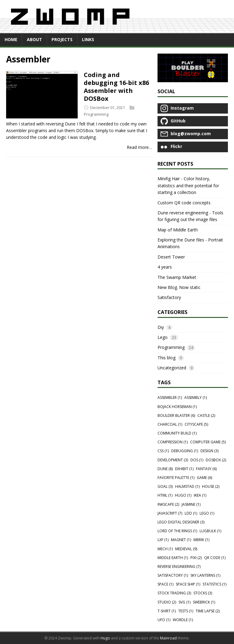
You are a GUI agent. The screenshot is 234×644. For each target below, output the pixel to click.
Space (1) (165, 584)
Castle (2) (206, 415)
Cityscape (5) (196, 424)
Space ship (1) (188, 584)
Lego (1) (207, 513)
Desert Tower (171, 257)
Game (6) (204, 478)
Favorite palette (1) (176, 478)
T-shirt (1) (167, 611)
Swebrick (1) (204, 602)
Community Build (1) (177, 433)
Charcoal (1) (170, 424)
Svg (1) (184, 602)
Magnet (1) (181, 540)
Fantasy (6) (206, 469)
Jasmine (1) (191, 504)
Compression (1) (173, 442)
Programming (96, 114)
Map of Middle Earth (178, 230)
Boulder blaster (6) (176, 415)
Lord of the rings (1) (177, 531)
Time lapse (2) (208, 611)
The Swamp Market (177, 277)
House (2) (211, 486)
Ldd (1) (191, 513)
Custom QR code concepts (184, 203)
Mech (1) (165, 549)
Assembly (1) (196, 398)
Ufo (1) (164, 620)
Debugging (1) (185, 451)
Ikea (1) (200, 495)
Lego (163, 337)
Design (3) (209, 451)
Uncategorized (172, 368)
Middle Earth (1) (173, 558)
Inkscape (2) (168, 504)
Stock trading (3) (174, 593)
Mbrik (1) (201, 540)
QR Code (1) (215, 558)
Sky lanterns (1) (205, 575)
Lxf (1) (163, 540)
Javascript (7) (170, 513)
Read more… (139, 147)
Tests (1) (186, 611)
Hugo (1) (183, 495)
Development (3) (173, 460)
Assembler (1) (170, 398)
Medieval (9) (186, 549)
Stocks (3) (203, 593)
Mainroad (168, 638)
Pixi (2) (196, 558)
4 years (165, 267)
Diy (161, 327)
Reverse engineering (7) (179, 567)
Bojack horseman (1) (177, 407)
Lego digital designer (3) (181, 522)
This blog (167, 358)
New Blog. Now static (179, 287)
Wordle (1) (183, 620)
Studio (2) (167, 602)
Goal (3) (165, 486)
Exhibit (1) (184, 469)
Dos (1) (197, 460)
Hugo (105, 638)
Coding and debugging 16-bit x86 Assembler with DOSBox (116, 87)
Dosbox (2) (216, 460)
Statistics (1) (214, 584)
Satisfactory (169, 297)
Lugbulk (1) (210, 531)
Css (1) (163, 451)
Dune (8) (165, 469)
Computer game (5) (208, 442)
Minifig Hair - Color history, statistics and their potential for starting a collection (188, 185)
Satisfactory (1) (173, 575)
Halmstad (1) (187, 486)
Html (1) (165, 495)
